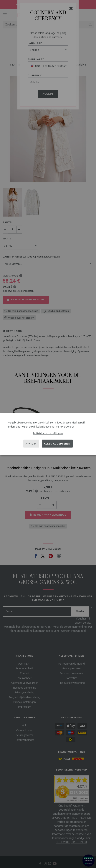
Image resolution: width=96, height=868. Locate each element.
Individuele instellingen (48, 433)
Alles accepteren (57, 444)
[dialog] (48, 434)
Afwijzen (31, 444)
